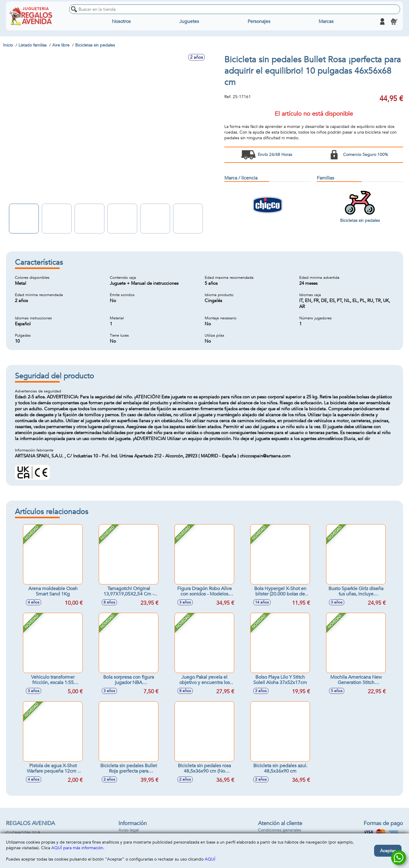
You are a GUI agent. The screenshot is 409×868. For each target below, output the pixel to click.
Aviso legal (129, 830)
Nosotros (121, 21)
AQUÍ (210, 859)
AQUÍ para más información (77, 848)
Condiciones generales (280, 830)
